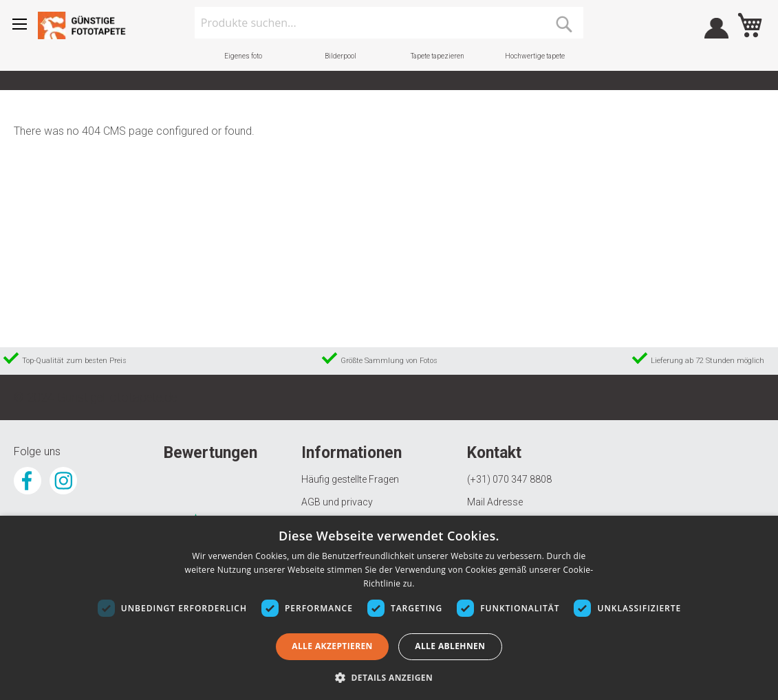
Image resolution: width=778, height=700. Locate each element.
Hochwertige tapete (535, 56)
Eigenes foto (243, 56)
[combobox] (389, 23)
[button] (389, 677)
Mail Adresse (495, 502)
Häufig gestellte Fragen (350, 479)
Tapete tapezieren (437, 56)
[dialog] (389, 608)
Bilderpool (341, 56)
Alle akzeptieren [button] (332, 646)
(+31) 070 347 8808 (509, 479)
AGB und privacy (337, 502)
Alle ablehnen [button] (450, 646)
